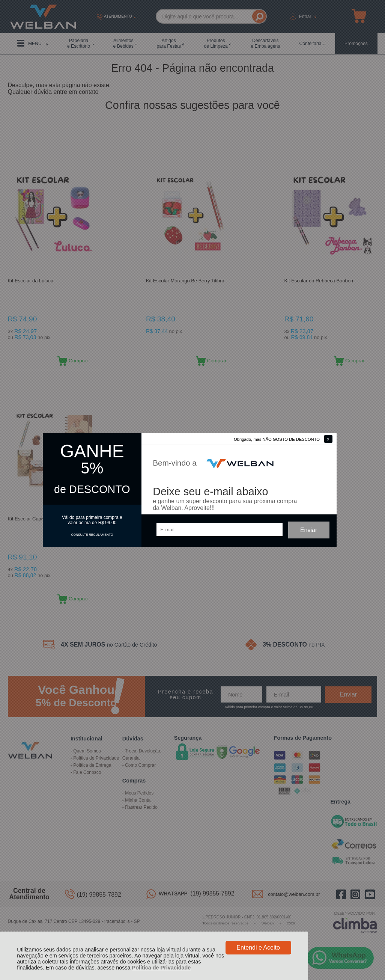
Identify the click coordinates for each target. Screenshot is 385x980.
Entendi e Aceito (258, 948)
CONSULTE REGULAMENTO (92, 535)
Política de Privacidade (162, 968)
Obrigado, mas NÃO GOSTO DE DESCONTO (277, 439)
